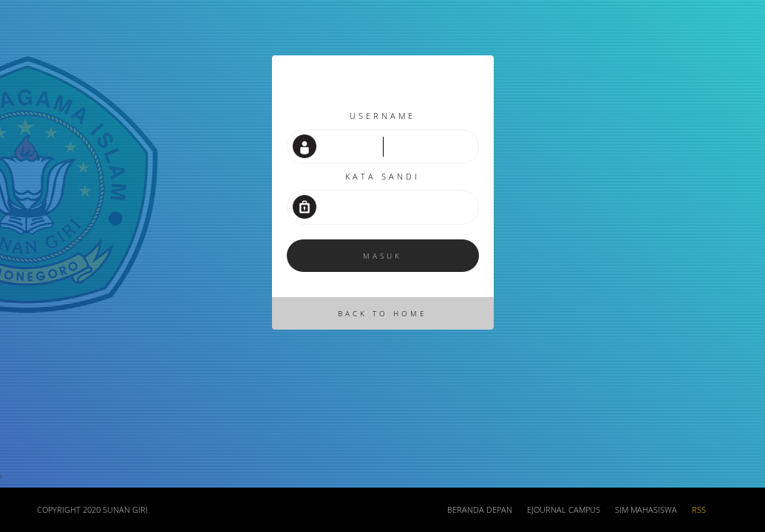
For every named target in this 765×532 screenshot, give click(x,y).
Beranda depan (480, 510)
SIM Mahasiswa (646, 510)
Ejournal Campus (564, 510)
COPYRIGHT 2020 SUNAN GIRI (92, 510)
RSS (699, 510)
